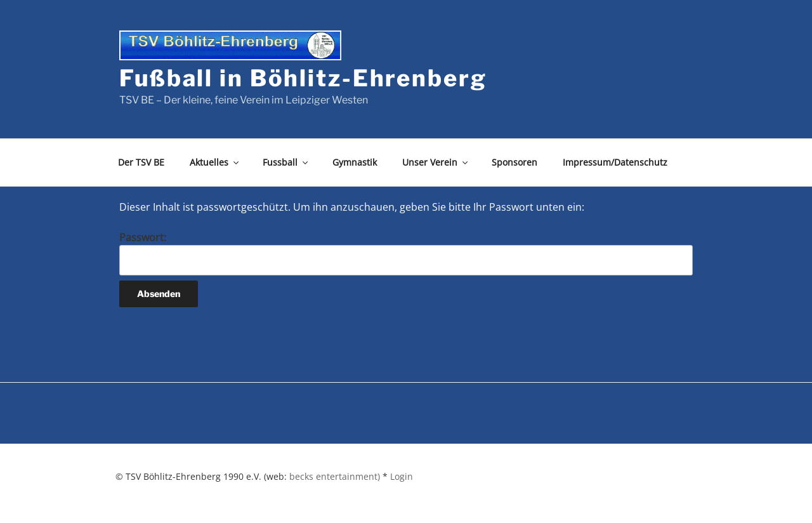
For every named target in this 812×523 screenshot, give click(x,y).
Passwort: (406, 253)
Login (402, 476)
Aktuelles (215, 162)
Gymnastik (355, 162)
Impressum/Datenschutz (615, 162)
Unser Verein (436, 162)
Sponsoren (514, 162)
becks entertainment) (335, 476)
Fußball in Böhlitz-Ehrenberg (303, 78)
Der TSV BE (141, 162)
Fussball (286, 162)
